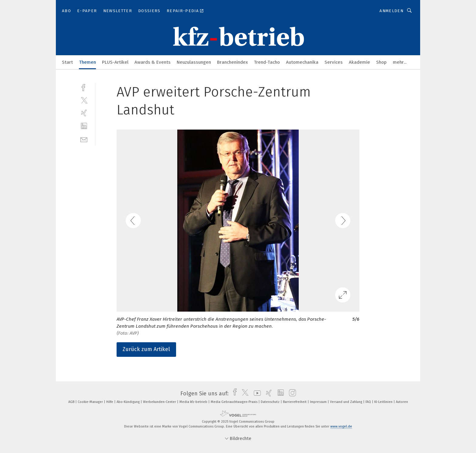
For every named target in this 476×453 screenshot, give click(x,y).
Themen (87, 62)
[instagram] (291, 394)
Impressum (319, 402)
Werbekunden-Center (160, 402)
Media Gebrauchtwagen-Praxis (235, 402)
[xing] (84, 113)
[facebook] (84, 87)
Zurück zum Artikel (146, 349)
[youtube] (256, 394)
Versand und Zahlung (347, 402)
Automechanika (302, 62)
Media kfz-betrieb (194, 402)
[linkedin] (84, 126)
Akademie (359, 62)
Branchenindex (232, 62)
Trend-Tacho (267, 62)
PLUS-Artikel (115, 62)
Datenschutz (271, 402)
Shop (381, 62)
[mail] (84, 139)
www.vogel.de (341, 426)
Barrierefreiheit (295, 402)
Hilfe (110, 402)
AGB (72, 402)
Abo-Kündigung (129, 402)
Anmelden (391, 11)
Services (334, 62)
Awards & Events (153, 62)
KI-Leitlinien (384, 402)
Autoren (402, 402)
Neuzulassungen (194, 62)
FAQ (369, 402)
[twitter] (84, 100)
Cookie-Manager (91, 402)
